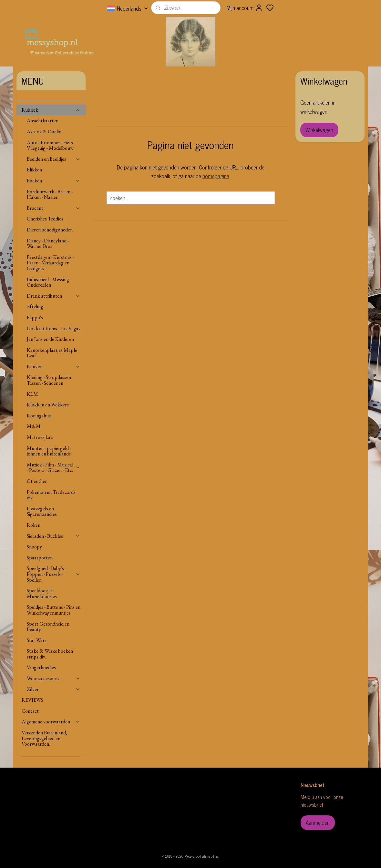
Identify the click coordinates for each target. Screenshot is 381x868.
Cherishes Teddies (45, 219)
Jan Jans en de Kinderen (50, 339)
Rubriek (51, 110)
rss (217, 856)
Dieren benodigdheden (50, 230)
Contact (30, 711)
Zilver (54, 689)
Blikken (34, 170)
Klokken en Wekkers (48, 405)
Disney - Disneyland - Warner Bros (48, 244)
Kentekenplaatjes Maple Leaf (52, 353)
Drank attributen (54, 296)
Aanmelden (318, 822)
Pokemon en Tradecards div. (51, 495)
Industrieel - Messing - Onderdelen (49, 282)
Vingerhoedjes (41, 667)
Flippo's (35, 317)
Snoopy (34, 547)
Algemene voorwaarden (51, 722)
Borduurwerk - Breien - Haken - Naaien (50, 194)
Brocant (54, 208)
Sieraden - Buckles (54, 536)
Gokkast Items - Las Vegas (54, 328)
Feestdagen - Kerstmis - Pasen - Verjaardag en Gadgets (50, 263)
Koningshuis (39, 416)
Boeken (54, 181)
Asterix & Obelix (44, 132)
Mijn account (245, 8)
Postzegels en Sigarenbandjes (42, 511)
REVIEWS (32, 700)
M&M (34, 426)
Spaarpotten (40, 558)
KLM (32, 394)
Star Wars (37, 640)
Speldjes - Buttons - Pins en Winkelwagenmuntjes (54, 610)
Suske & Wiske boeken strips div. (50, 654)
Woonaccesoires (54, 678)
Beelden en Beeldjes (54, 159)
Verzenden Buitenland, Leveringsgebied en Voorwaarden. (44, 738)
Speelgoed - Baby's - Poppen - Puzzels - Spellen (54, 574)
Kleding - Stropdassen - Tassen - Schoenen (50, 380)
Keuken (54, 367)
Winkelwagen (319, 130)
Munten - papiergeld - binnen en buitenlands (49, 451)
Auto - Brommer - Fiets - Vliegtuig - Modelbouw (51, 145)
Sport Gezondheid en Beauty (48, 627)
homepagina (216, 176)
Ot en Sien (37, 481)
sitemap (207, 856)
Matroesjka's (40, 437)
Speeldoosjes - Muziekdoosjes (42, 593)
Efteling (35, 306)
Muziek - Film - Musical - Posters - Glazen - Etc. (54, 468)
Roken (34, 525)
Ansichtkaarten (43, 121)
